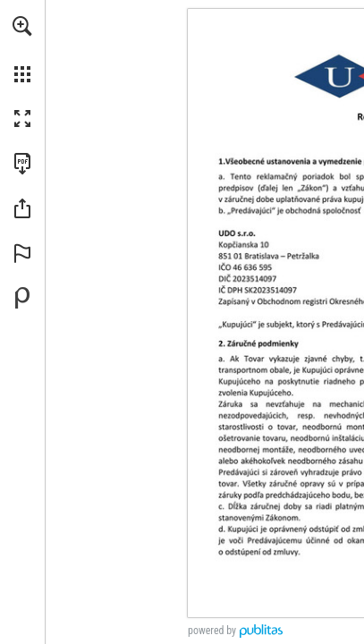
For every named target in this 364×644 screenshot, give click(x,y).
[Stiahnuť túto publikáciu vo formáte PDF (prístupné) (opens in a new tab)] (22, 164)
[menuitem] (22, 49)
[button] (22, 26)
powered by (212, 631)
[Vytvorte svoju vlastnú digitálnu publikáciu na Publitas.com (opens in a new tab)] (22, 298)
